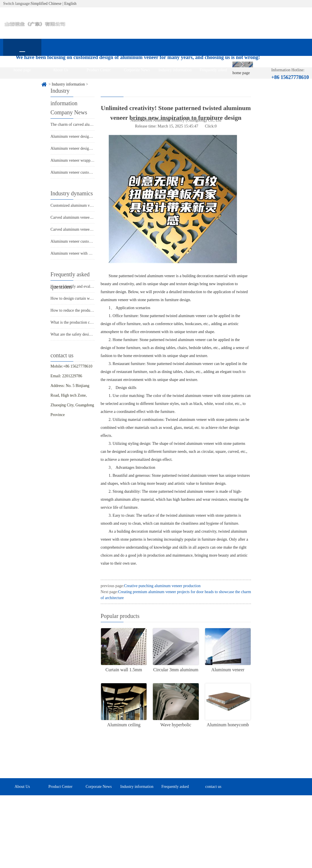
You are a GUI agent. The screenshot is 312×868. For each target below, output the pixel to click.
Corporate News (137, 70)
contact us (22, 87)
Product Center (99, 70)
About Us (60, 70)
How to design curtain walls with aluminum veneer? (92, 298)
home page (22, 70)
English (70, 4)
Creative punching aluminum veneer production (162, 586)
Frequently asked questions (213, 73)
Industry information (175, 70)
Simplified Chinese (46, 4)
